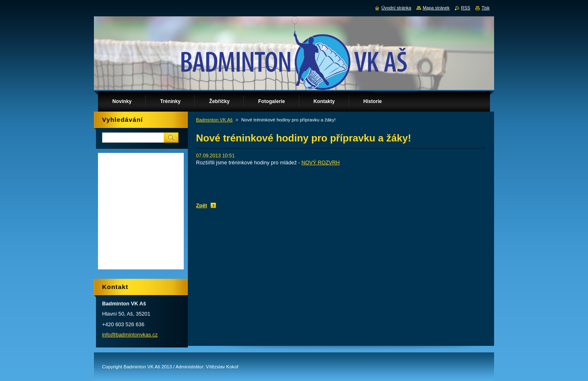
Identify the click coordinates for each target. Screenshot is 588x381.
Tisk (486, 8)
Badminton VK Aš (214, 120)
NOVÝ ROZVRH (321, 162)
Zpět (202, 205)
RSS (465, 8)
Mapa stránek (436, 8)
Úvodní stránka (396, 8)
